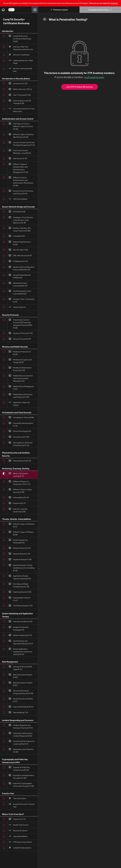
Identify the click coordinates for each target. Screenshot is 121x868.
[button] (3, 10)
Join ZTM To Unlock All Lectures (80, 87)
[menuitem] (35, 10)
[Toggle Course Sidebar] (11, 10)
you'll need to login (94, 77)
